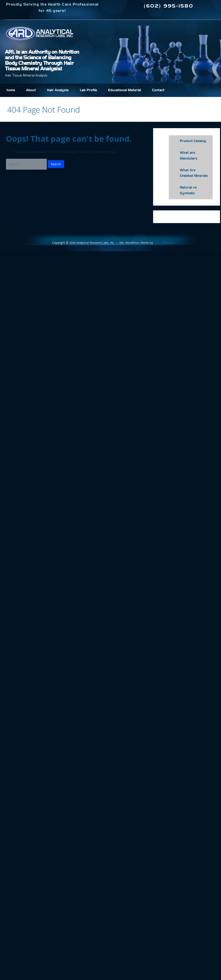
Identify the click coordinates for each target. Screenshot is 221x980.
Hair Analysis (58, 90)
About (31, 90)
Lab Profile (88, 90)
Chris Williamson (164, 243)
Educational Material (125, 90)
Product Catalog (193, 141)
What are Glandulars (189, 156)
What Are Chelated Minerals (194, 173)
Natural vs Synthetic (188, 190)
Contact (158, 90)
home (11, 90)
